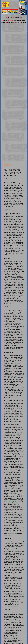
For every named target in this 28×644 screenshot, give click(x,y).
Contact (23, 22)
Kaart (19, 21)
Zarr (10, 21)
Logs (14, 21)
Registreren (17, 17)
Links (18, 22)
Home (6, 21)
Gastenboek (11, 22)
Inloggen (10, 17)
